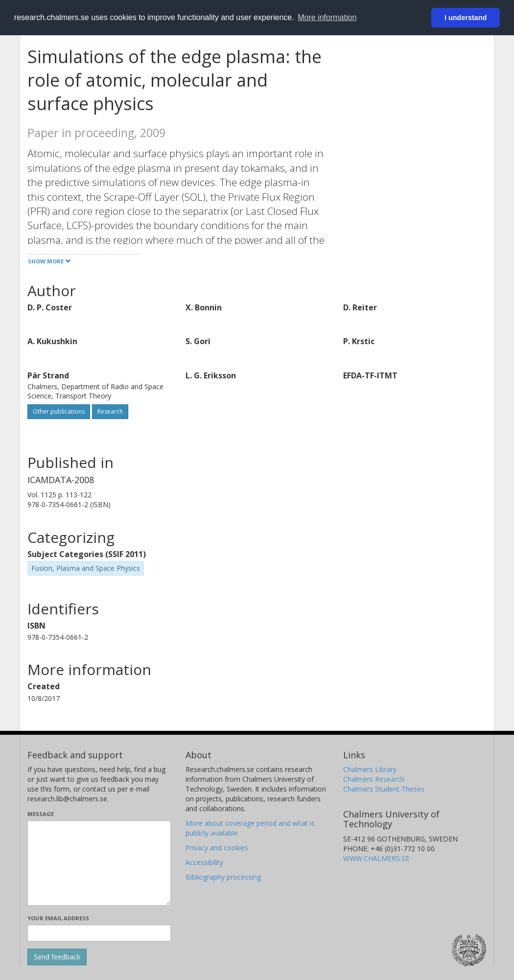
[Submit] (57, 957)
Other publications (59, 411)
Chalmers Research (374, 779)
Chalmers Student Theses (384, 789)
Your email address (58, 918)
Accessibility (204, 862)
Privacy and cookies (217, 848)
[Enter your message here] (99, 863)
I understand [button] (466, 18)
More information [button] (327, 17)
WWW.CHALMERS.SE (376, 858)
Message (41, 814)
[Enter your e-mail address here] (99, 933)
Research (110, 411)
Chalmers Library (370, 769)
